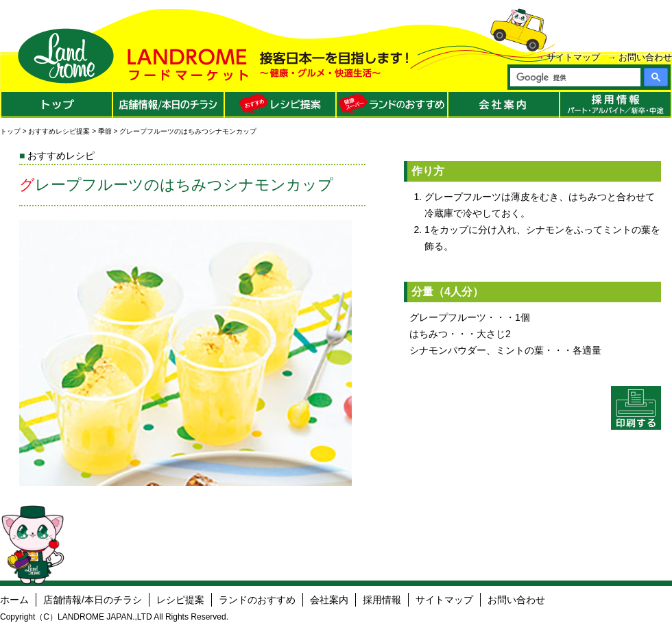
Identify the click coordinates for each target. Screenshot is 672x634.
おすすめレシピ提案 (59, 131)
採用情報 (382, 600)
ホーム (14, 600)
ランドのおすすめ (257, 600)
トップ (10, 131)
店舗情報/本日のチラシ (93, 600)
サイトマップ (573, 57)
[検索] (575, 77)
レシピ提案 (180, 600)
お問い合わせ (645, 57)
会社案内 (329, 600)
